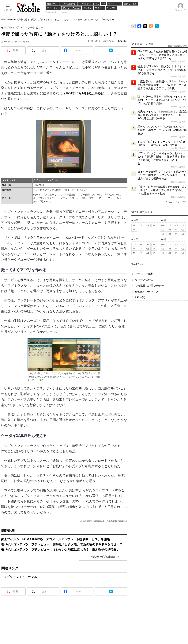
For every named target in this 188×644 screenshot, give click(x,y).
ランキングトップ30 (176, 202)
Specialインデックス (147, 292)
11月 (170, 225)
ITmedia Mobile (8, 20)
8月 (163, 230)
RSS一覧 (140, 298)
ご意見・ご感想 (144, 274)
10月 (176, 225)
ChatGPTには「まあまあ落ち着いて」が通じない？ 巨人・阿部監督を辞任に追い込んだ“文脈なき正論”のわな (162, 55)
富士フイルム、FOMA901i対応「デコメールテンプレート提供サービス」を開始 (55, 539)
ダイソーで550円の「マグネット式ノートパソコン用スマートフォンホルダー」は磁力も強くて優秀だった (162, 175)
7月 (169, 230)
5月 (134, 225)
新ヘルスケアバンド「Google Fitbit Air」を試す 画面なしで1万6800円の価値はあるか (162, 130)
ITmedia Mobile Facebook (139, 25)
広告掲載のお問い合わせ (149, 286)
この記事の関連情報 (101, 557)
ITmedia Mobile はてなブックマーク (157, 25)
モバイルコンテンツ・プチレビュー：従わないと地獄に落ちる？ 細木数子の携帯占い (60, 550)
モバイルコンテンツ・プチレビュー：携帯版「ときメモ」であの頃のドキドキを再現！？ (62, 544)
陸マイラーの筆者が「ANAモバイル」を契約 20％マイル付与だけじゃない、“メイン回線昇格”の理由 (162, 100)
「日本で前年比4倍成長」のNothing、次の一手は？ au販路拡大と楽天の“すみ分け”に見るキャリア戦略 (162, 190)
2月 (154, 225)
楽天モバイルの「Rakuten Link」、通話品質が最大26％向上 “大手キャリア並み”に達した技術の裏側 (162, 115)
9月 (183, 225)
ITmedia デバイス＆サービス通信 (133, 25)
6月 (176, 230)
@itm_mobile (145, 25)
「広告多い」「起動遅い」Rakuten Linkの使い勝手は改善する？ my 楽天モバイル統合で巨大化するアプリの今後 (162, 85)
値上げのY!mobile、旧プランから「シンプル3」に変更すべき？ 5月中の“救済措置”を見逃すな (162, 70)
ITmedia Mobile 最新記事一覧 (151, 25)
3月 (148, 225)
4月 (141, 225)
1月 (134, 230)
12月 (163, 225)
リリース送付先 (144, 280)
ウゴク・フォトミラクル (20, 577)
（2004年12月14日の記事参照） (85, 93)
